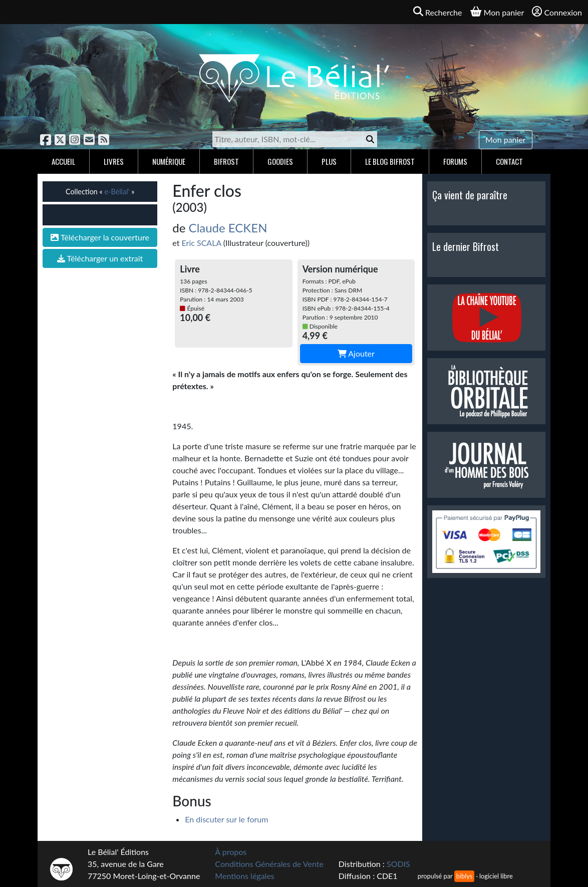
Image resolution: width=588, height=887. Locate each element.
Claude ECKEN (228, 228)
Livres (114, 161)
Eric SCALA (202, 243)
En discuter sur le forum (226, 819)
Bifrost (226, 161)
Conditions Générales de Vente (269, 864)
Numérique (169, 161)
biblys (464, 876)
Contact (509, 161)
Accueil (63, 161)
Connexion (557, 12)
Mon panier (506, 139)
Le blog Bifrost (390, 161)
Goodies (280, 161)
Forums (455, 161)
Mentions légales (244, 876)
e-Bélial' (117, 192)
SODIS (398, 864)
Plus (329, 161)
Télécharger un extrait (100, 258)
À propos (231, 852)
